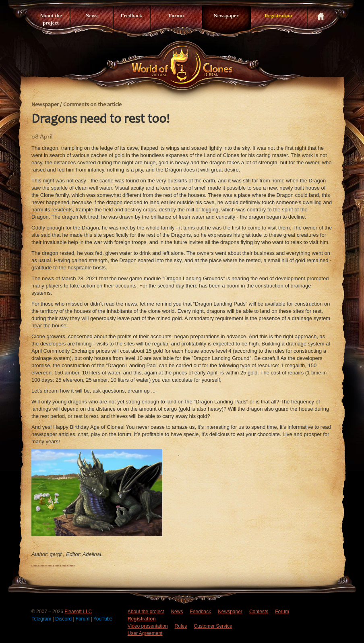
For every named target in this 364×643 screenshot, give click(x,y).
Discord (64, 619)
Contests (259, 612)
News (91, 16)
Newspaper (226, 16)
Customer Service (213, 626)
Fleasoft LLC (78, 612)
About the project (51, 19)
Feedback (131, 16)
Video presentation (148, 626)
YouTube (103, 619)
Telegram (42, 619)
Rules (181, 626)
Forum (176, 16)
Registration (278, 16)
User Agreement (145, 633)
